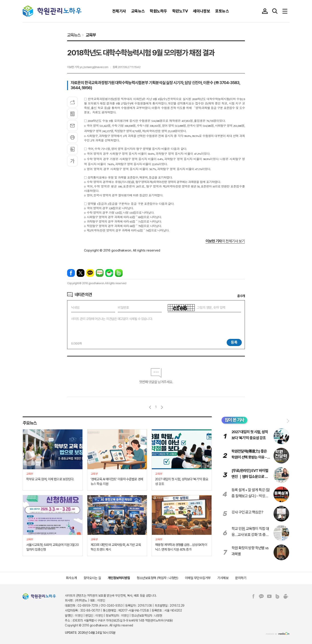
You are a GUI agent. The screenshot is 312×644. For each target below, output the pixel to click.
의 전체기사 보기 (225, 241)
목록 (72, 114)
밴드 (119, 273)
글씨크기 (72, 161)
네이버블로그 (100, 273)
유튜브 (269, 596)
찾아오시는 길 (92, 578)
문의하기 (241, 578)
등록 (234, 342)
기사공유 (72, 102)
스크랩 (72, 149)
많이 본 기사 (235, 420)
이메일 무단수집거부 (198, 578)
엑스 (81, 273)
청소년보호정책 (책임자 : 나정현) (157, 578)
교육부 (91, 35)
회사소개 (71, 578)
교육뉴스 (74, 35)
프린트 (72, 137)
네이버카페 (109, 273)
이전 (150, 407)
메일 (72, 126)
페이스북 (71, 273)
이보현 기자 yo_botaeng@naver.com (88, 67)
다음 (162, 407)
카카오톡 (90, 273)
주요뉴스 (30, 423)
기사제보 (223, 578)
